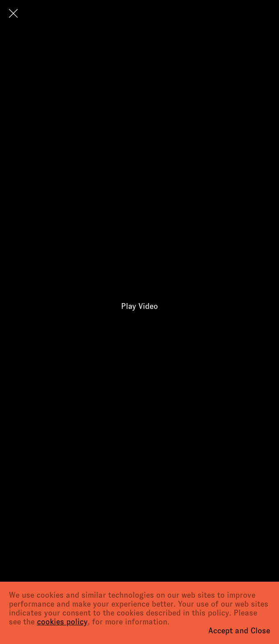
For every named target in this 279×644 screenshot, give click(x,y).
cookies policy (62, 622)
